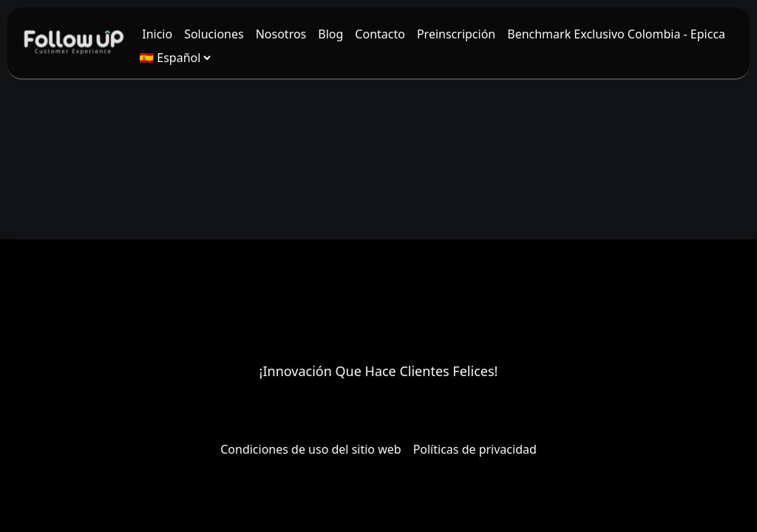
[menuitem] (157, 34)
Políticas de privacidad (475, 449)
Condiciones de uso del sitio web (310, 449)
